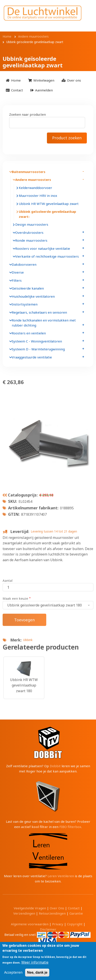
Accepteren (13, 972)
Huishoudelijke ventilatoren (33, 296)
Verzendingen (24, 913)
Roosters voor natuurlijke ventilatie (43, 248)
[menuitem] (13, 80)
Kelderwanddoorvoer (35, 188)
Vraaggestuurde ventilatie (32, 357)
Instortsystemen (25, 304)
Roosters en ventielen (29, 333)
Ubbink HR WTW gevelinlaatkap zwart (49, 204)
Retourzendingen (52, 913)
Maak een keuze (15, 598)
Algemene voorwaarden (30, 924)
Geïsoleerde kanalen (28, 288)
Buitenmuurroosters (29, 172)
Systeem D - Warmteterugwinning (38, 349)
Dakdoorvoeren (24, 264)
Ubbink (28, 640)
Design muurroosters (32, 224)
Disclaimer (48, 929)
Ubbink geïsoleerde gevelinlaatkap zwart (47, 214)
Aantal (8, 580)
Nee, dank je (37, 972)
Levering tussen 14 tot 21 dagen (54, 531)
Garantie (76, 913)
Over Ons (57, 908)
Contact (74, 908)
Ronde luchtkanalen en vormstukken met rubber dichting (44, 323)
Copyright (75, 924)
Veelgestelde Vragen (30, 908)
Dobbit (55, 766)
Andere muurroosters (33, 180)
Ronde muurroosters (31, 240)
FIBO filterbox (70, 827)
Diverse (18, 272)
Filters (17, 280)
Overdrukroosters (29, 232)
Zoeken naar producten (27, 114)
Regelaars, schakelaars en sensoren (39, 312)
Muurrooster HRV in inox (38, 196)
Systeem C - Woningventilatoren (37, 341)
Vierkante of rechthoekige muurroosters (47, 256)
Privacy (58, 924)
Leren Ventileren (61, 876)
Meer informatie (35, 962)
